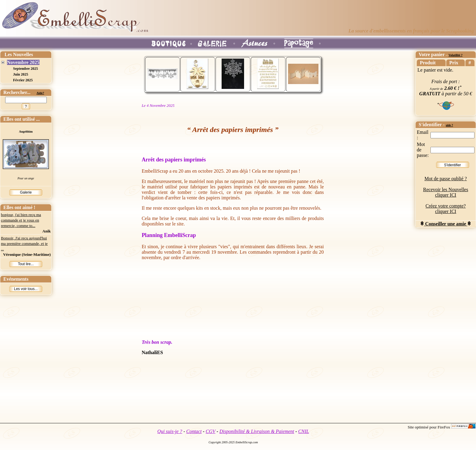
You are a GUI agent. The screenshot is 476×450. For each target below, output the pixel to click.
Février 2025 (23, 80)
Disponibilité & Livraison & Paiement (257, 431)
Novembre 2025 (23, 62)
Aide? (40, 93)
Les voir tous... (26, 289)
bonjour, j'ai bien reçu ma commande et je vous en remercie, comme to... (21, 220)
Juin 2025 (21, 74)
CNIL (304, 431)
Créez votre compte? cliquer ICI (446, 209)
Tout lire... (26, 264)
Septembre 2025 (25, 69)
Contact (194, 431)
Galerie (26, 192)
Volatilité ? (455, 55)
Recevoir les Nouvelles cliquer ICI (446, 192)
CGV (210, 431)
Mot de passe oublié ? (446, 179)
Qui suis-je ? (170, 431)
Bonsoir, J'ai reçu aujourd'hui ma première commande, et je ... (24, 244)
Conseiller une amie (446, 224)
